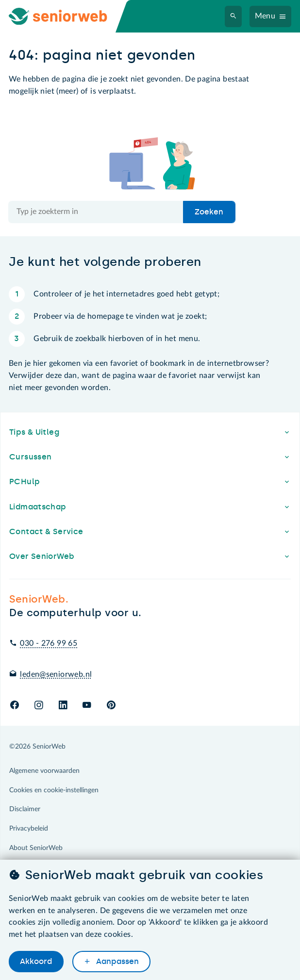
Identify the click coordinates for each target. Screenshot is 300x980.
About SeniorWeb (36, 848)
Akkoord (36, 961)
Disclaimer (25, 809)
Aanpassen (117, 961)
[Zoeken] (233, 16)
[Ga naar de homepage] (66, 16)
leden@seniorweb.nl (56, 674)
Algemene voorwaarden (44, 771)
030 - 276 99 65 (49, 643)
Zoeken (209, 212)
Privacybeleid (29, 829)
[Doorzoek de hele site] (96, 212)
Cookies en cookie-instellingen (54, 790)
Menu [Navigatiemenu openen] (265, 16)
